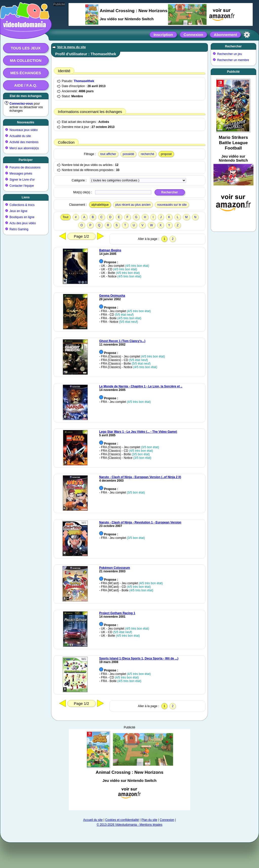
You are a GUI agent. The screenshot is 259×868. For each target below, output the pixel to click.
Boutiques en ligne (22, 217)
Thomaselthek (84, 81)
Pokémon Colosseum (115, 568)
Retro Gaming (19, 229)
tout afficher (108, 154)
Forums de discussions (25, 167)
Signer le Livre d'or (22, 180)
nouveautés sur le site (172, 205)
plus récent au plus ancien (133, 205)
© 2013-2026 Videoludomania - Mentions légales (129, 825)
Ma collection (26, 60)
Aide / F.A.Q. (26, 85)
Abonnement (225, 35)
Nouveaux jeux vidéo (24, 130)
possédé (128, 154)
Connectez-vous (21, 104)
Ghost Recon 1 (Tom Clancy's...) (122, 341)
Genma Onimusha (112, 296)
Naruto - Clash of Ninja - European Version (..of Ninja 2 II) (140, 477)
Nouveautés (26, 122)
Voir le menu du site (71, 47)
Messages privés (21, 174)
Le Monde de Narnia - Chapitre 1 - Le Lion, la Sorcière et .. (141, 386)
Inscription (163, 35)
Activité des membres (24, 142)
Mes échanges (26, 73)
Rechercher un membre (233, 60)
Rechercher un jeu (230, 54)
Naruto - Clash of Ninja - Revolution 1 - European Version (140, 522)
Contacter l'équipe (22, 186)
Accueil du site (93, 820)
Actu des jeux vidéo (23, 223)
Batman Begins (110, 250)
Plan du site (149, 820)
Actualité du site (20, 136)
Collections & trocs (22, 205)
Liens (26, 197)
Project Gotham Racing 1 (117, 613)
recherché (147, 154)
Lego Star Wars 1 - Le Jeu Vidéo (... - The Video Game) (138, 432)
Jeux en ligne (19, 211)
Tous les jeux (26, 48)
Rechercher (233, 46)
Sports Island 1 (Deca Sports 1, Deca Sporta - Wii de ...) (139, 658)
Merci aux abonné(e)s (24, 148)
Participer (26, 160)
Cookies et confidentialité (122, 820)
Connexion (193, 35)
